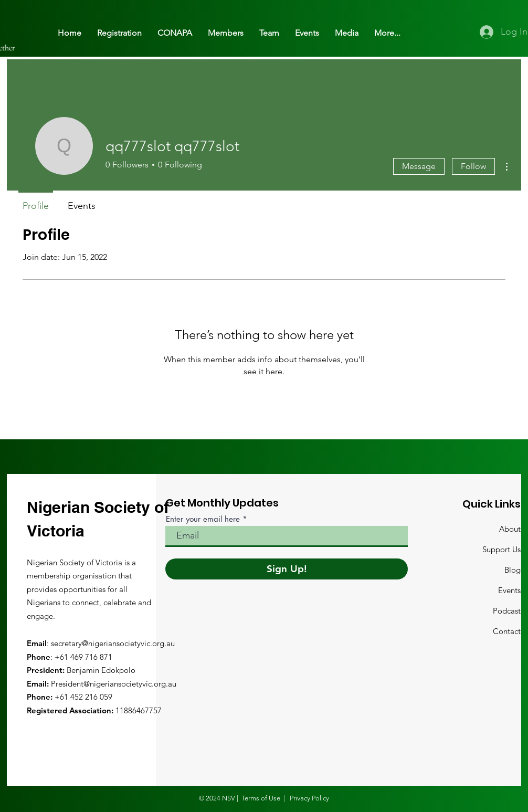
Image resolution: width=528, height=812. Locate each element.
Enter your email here (203, 519)
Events (509, 590)
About (510, 529)
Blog (513, 570)
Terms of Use (261, 798)
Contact (507, 631)
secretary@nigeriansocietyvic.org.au (113, 643)
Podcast (507, 611)
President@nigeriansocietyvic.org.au (114, 684)
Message (419, 166)
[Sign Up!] (287, 569)
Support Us (501, 549)
